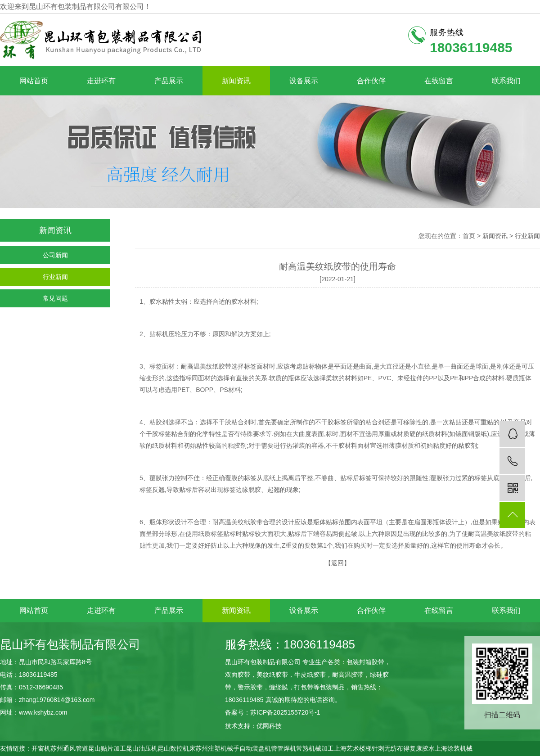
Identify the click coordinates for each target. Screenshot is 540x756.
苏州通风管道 (69, 748)
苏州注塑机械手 (217, 748)
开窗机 (41, 748)
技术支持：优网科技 (253, 726)
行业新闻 (55, 277)
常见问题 (55, 298)
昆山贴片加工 (107, 748)
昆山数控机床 (176, 748)
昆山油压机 (142, 748)
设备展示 (304, 81)
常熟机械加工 (315, 748)
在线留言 (439, 81)
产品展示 (169, 81)
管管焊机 (283, 748)
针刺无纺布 (387, 748)
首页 (469, 236)
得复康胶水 (419, 748)
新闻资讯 (236, 81)
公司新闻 (55, 255)
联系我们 (506, 81)
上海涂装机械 (454, 748)
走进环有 (101, 81)
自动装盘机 (255, 748)
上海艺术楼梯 (353, 748)
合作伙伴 (371, 81)
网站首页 (34, 81)
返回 (337, 563)
